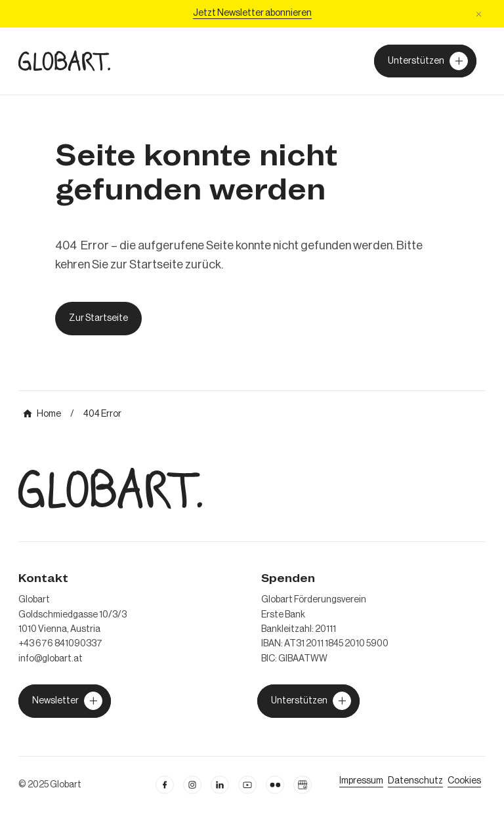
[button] (479, 14)
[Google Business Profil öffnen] (303, 785)
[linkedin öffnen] (247, 785)
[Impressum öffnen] (361, 781)
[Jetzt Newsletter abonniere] (252, 14)
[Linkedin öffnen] (220, 785)
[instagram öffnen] (192, 785)
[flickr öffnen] (275, 785)
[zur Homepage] (64, 61)
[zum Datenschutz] (415, 781)
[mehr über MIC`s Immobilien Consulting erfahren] (42, 414)
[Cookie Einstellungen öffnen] (464, 781)
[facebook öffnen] (165, 785)
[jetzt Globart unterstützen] (65, 701)
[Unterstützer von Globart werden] (425, 61)
